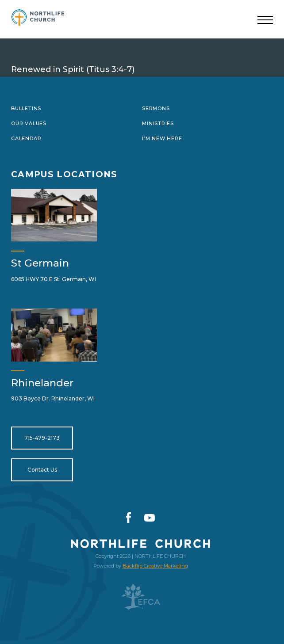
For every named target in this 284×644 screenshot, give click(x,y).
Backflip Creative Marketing (155, 566)
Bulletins (26, 108)
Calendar (26, 138)
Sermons (156, 108)
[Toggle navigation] (265, 20)
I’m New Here (162, 138)
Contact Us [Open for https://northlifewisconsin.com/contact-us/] (42, 470)
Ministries (158, 123)
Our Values (29, 123)
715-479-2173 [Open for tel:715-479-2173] (42, 438)
